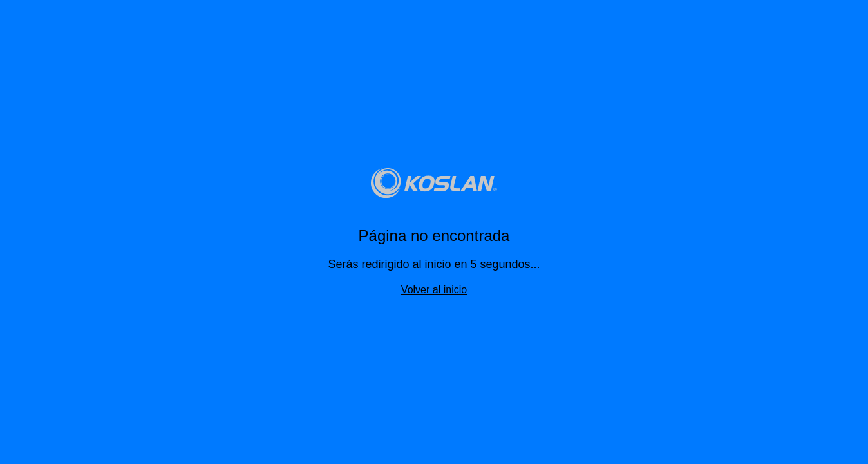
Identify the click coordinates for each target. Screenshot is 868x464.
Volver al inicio (434, 290)
